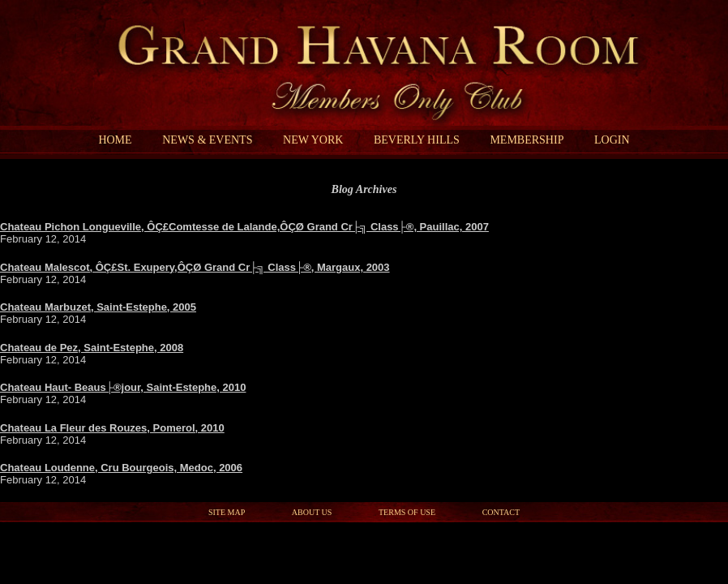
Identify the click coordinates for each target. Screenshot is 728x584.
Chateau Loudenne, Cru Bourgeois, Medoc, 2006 (121, 468)
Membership (527, 140)
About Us (312, 512)
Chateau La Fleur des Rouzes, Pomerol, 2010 (112, 428)
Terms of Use (407, 512)
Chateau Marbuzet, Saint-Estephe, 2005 (98, 307)
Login (612, 140)
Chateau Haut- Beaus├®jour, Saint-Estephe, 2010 (123, 387)
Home (115, 140)
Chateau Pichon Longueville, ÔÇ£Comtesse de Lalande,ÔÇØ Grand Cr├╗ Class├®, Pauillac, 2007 (244, 227)
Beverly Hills (417, 140)
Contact (501, 512)
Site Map (227, 512)
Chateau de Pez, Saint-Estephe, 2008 (92, 348)
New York (313, 140)
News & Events (207, 140)
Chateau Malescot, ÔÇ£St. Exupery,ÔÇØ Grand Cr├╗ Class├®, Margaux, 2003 (195, 267)
